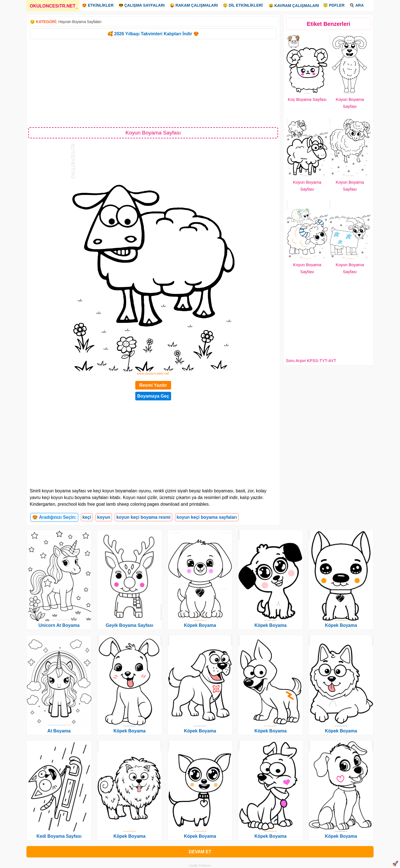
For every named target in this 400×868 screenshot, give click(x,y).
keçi (87, 517)
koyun (104, 517)
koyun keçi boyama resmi (143, 517)
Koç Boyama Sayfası (307, 99)
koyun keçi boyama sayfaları (207, 517)
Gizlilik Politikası (200, 865)
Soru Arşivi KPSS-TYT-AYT (311, 361)
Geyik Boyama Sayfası (130, 625)
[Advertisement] (153, 83)
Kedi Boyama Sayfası (59, 836)
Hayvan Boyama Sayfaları (80, 22)
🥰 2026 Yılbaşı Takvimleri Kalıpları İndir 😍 (153, 34)
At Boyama (59, 731)
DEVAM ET (200, 852)
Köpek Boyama (129, 731)
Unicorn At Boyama (59, 625)
